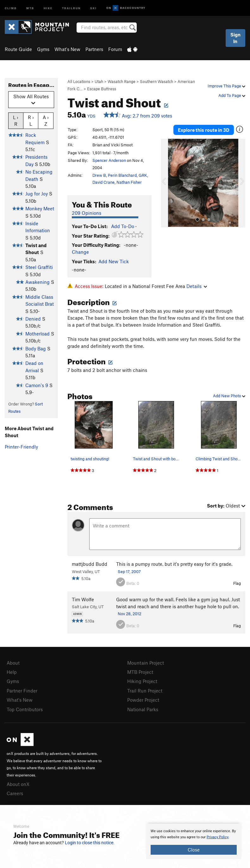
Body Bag (36, 348)
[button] (167, 183)
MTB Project (140, 672)
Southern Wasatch (156, 81)
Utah (99, 81)
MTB (30, 8)
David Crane (103, 182)
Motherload (37, 334)
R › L (31, 120)
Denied (33, 319)
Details (197, 286)
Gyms (43, 49)
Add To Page (232, 95)
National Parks (143, 709)
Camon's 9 (37, 385)
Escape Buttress (102, 89)
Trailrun (71, 8)
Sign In (235, 38)
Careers (15, 793)
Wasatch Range (122, 81)
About (13, 663)
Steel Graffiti (39, 267)
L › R (16, 120)
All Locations (79, 81)
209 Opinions (87, 213)
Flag (237, 583)
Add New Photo (229, 396)
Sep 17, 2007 (129, 571)
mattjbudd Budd (90, 564)
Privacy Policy (218, 837)
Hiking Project (142, 681)
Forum (115, 49)
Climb (11, 8)
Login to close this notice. (90, 843)
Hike (48, 8)
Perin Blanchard (122, 175)
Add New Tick (114, 261)
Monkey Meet (40, 208)
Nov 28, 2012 (129, 614)
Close (194, 850)
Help (12, 672)
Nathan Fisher (129, 182)
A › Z (46, 120)
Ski (94, 8)
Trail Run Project (145, 691)
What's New (67, 49)
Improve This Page (226, 86)
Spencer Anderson (109, 160)
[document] (194, 841)
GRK (143, 175)
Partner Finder (22, 691)
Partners (94, 49)
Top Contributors (25, 709)
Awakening (37, 282)
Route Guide (18, 49)
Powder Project (143, 700)
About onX (18, 784)
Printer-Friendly (21, 447)
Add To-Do (123, 226)
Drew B (99, 175)
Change (80, 252)
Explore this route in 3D (204, 130)
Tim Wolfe (83, 599)
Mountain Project (146, 663)
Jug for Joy (37, 194)
